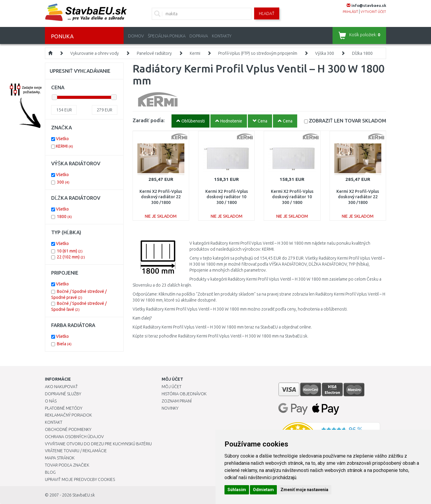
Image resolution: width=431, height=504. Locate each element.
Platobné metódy (64, 408)
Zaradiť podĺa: (149, 120)
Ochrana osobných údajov (74, 437)
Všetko (62, 139)
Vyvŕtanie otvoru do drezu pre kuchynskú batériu (98, 444)
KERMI (65, 146)
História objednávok (184, 394)
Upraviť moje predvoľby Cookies (80, 479)
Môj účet (172, 387)
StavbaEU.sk (84, 495)
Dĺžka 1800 (362, 53)
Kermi (195, 53)
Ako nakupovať (61, 387)
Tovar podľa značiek (67, 465)
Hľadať (267, 13)
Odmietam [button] (263, 490)
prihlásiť (350, 12)
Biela (64, 344)
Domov (136, 36)
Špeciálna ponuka (167, 36)
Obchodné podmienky (68, 429)
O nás (51, 401)
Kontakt (54, 422)
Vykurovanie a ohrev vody (95, 53)
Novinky (170, 408)
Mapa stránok (60, 458)
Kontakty (222, 36)
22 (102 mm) (71, 257)
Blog (50, 472)
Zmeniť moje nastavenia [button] (304, 490)
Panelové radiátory (154, 53)
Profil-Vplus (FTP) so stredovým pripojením (258, 53)
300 (63, 182)
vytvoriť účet (373, 12)
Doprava (199, 36)
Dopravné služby (63, 394)
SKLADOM (347, 121)
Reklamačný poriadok (68, 415)
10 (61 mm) (70, 251)
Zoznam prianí (177, 401)
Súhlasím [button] (237, 490)
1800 (64, 217)
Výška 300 (325, 53)
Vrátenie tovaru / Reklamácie (76, 451)
